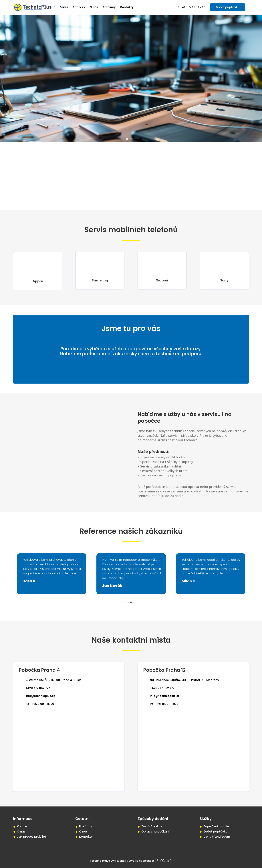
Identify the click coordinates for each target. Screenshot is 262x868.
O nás (94, 8)
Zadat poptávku (228, 7)
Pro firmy (109, 8)
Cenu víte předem (217, 837)
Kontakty (127, 8)
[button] (125, 602)
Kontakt (23, 826)
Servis (64, 8)
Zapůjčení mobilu (216, 826)
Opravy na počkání (155, 831)
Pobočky (79, 8)
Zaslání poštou (152, 826)
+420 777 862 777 (191, 8)
